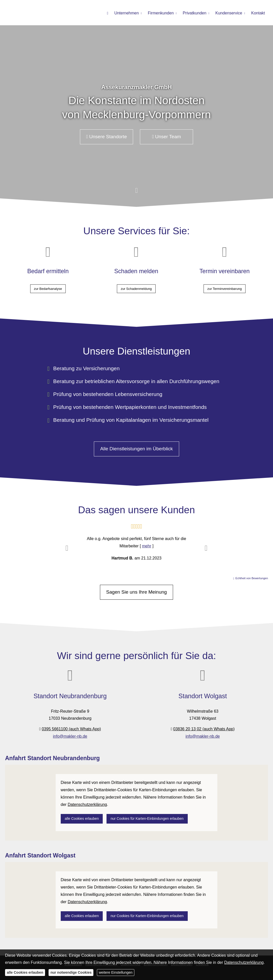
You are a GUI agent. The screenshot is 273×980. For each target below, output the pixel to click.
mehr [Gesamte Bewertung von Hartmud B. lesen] (146, 546)
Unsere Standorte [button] (107, 137)
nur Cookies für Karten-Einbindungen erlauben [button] (147, 819)
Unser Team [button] (166, 137)
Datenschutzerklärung (244, 962)
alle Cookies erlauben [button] (82, 819)
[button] (136, 193)
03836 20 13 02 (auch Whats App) (204, 729)
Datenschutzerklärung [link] (87, 804)
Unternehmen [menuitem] (127, 13)
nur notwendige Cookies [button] (71, 972)
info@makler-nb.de (70, 736)
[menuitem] (107, 13)
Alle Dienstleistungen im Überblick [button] (136, 449)
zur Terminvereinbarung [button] (225, 285)
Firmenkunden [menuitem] (161, 13)
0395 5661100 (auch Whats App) (71, 729)
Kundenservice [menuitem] (229, 13)
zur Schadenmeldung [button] (136, 285)
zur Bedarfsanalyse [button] (48, 285)
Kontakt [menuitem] (258, 13)
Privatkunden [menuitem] (194, 13)
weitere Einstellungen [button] (115, 972)
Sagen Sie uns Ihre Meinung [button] (137, 592)
